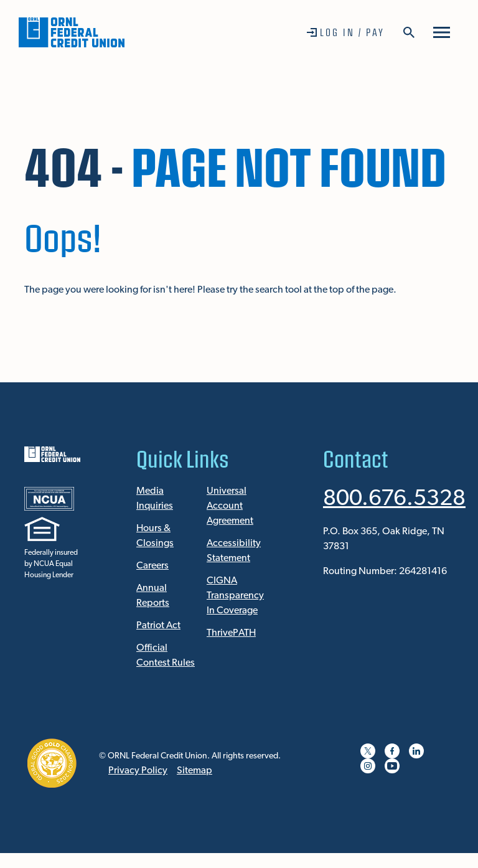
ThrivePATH (231, 633)
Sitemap (194, 771)
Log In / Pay (352, 32)
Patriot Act (158, 626)
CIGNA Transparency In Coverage (235, 596)
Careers (152, 566)
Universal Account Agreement (230, 506)
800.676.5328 (394, 499)
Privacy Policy (138, 771)
